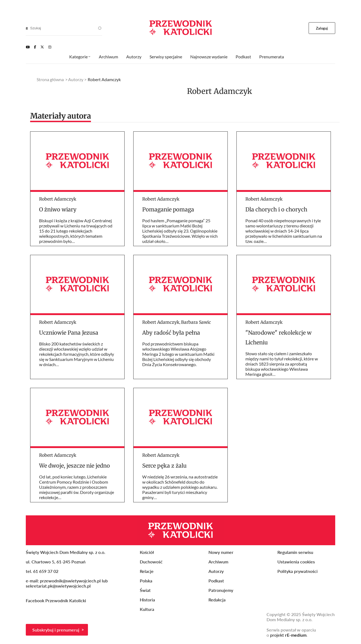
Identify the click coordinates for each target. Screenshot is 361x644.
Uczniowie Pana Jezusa (69, 333)
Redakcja (217, 600)
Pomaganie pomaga (168, 209)
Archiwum (108, 57)
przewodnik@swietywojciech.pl (70, 581)
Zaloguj (322, 28)
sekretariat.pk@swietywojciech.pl (58, 586)
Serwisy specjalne (166, 57)
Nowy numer (221, 552)
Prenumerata (272, 57)
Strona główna (50, 79)
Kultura (147, 609)
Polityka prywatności (297, 571)
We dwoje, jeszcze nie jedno (75, 466)
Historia (147, 600)
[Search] (27, 28)
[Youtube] (28, 47)
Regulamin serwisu (295, 552)
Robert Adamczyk (58, 199)
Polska (146, 581)
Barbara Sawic (196, 322)
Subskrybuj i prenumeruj (56, 630)
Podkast (243, 57)
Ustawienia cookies (296, 562)
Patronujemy (221, 590)
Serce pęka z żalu (164, 466)
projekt (288, 635)
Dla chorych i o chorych (276, 209)
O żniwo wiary (58, 209)
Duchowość (151, 562)
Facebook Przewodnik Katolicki (56, 600)
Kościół (147, 552)
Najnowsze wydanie (209, 57)
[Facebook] (35, 47)
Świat (145, 590)
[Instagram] (50, 47)
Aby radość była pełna (171, 333)
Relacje (147, 571)
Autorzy (134, 57)
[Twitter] (42, 47)
